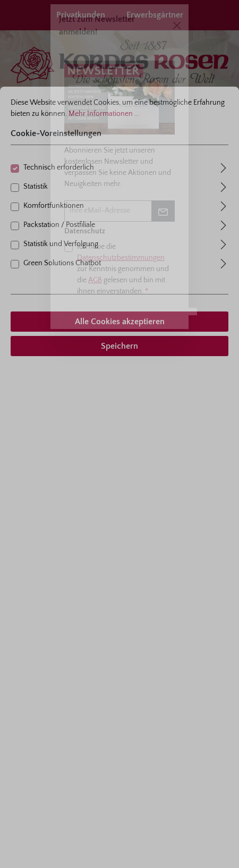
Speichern (119, 346)
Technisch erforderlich (59, 167)
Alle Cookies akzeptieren (120, 322)
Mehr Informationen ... (104, 114)
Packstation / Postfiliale (59, 225)
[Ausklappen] (224, 167)
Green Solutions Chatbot (62, 263)
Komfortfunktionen (54, 206)
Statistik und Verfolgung (61, 244)
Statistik (36, 187)
